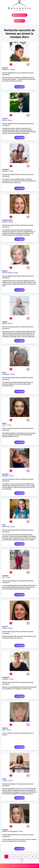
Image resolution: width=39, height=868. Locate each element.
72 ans (8, 577)
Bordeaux (5, 476)
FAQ (14, 866)
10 (21, 860)
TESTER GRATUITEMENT (19, 15)
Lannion (5, 781)
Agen (4, 730)
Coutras (5, 628)
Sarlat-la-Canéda (7, 273)
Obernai (5, 323)
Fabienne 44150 (7, 220)
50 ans (13, 374)
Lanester (5, 171)
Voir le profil (19, 87)
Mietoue (5, 271)
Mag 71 (5, 423)
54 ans (11, 222)
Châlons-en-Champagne (10, 831)
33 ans (10, 120)
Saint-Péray (6, 527)
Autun (4, 425)
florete (4, 779)
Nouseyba (5, 474)
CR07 (4, 525)
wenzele (5, 119)
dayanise (5, 68)
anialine (5, 322)
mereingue (6, 169)
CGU (18, 866)
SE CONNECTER (19, 21)
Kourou (5, 120)
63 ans (11, 679)
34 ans (12, 69)
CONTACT (34, 866)
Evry (4, 577)
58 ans (10, 628)
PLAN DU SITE (25, 866)
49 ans (11, 171)
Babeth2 (5, 728)
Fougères (5, 679)
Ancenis (5, 222)
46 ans (12, 476)
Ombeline (5, 576)
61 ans (11, 781)
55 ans (9, 730)
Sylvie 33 (5, 627)
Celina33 (5, 830)
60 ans (10, 323)
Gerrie (4, 373)
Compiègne (6, 374)
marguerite (6, 677)
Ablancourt (6, 69)
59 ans (16, 273)
